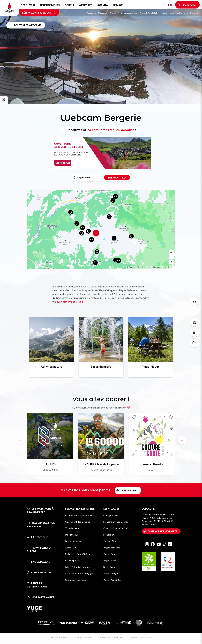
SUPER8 (50, 464)
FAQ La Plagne (38, 562)
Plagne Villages (111, 573)
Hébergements (50, 5)
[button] (182, 440)
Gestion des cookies (141, 637)
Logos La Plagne (73, 541)
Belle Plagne (109, 567)
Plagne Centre (111, 554)
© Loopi (171, 267)
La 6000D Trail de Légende (101, 464)
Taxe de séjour (72, 528)
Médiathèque (72, 535)
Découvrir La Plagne (109, 13)
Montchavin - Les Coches (116, 522)
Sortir (69, 5)
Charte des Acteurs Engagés (79, 573)
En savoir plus (117, 178)
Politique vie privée (84, 637)
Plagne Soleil (110, 560)
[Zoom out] (171, 257)
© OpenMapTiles (134, 267)
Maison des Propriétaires (77, 554)
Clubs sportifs (39, 572)
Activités (86, 5)
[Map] (101, 230)
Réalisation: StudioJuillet (112, 637)
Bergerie (194, 13)
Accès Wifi (70, 548)
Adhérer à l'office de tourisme (80, 515)
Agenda (103, 5)
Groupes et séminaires (76, 580)
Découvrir (28, 5)
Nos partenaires (40, 597)
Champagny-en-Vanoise (115, 528)
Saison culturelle (152, 464)
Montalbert (109, 535)
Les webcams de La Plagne (175, 13)
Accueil (91, 13)
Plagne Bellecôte (112, 548)
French (170, 5)
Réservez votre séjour (39, 13)
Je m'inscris (129, 490)
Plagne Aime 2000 (112, 580)
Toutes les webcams (27, 25)
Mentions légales (59, 637)
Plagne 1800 (110, 541)
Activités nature (52, 367)
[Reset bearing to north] (171, 262)
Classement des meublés (78, 522)
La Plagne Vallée (111, 515)
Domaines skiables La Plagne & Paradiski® (141, 13)
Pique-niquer (150, 367)
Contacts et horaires (162, 531)
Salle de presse (73, 560)
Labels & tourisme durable (78, 567)
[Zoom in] (171, 252)
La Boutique (37, 537)
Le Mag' (118, 5)
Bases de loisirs (101, 367)
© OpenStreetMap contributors (154, 267)
